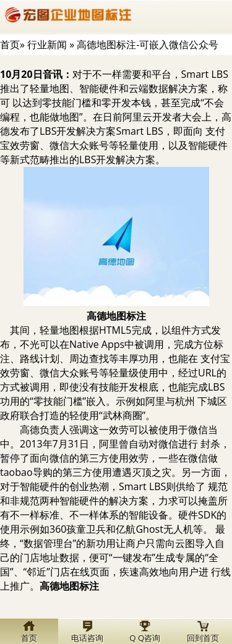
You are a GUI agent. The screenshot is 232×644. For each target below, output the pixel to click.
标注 (116, 316)
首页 (10, 44)
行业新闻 (47, 44)
